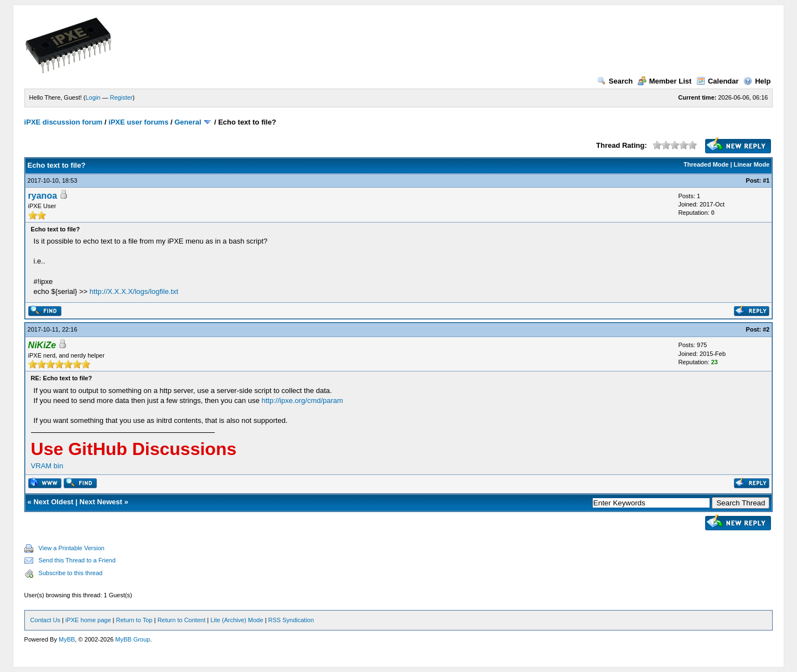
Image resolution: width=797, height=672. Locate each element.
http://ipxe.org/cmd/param (302, 400)
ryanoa (43, 196)
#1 (766, 180)
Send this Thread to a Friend (77, 560)
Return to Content (181, 620)
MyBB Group (133, 639)
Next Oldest (53, 502)
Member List (665, 81)
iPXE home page (88, 620)
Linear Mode (752, 164)
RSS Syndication (291, 620)
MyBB (67, 639)
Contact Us (45, 620)
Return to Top (134, 620)
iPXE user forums (138, 122)
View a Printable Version (72, 548)
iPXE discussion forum (64, 122)
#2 (766, 329)
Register (121, 97)
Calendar (718, 81)
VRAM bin (47, 466)
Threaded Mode (706, 164)
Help (757, 81)
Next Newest (101, 502)
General (188, 122)
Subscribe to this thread (71, 573)
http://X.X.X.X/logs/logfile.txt (134, 291)
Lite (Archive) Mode (237, 620)
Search (615, 81)
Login (93, 97)
